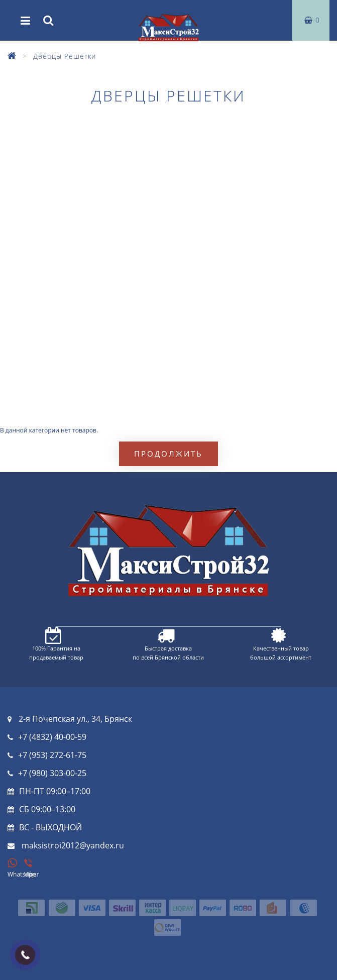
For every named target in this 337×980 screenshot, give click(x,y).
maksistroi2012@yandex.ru (73, 845)
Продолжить (168, 454)
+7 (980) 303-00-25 (52, 773)
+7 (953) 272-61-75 (52, 755)
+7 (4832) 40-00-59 (52, 737)
